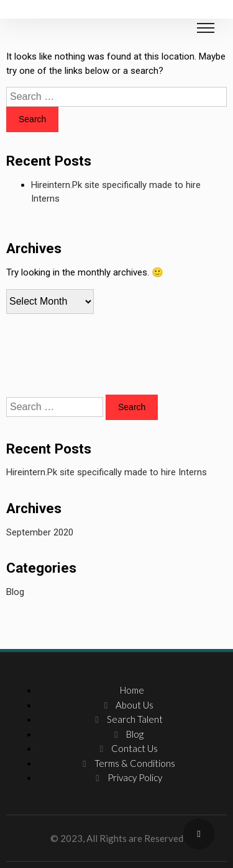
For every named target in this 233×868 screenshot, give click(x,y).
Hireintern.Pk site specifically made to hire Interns (107, 472)
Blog (15, 592)
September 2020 (40, 532)
